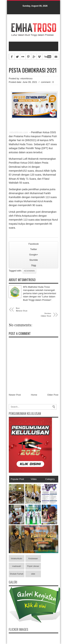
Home (34, 395)
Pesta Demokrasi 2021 (33, 70)
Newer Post (15, 395)
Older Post (53, 395)
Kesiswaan (29, 271)
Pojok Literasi (33, 566)
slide (33, 574)
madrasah (17, 566)
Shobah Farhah (17, 574)
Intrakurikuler (17, 558)
